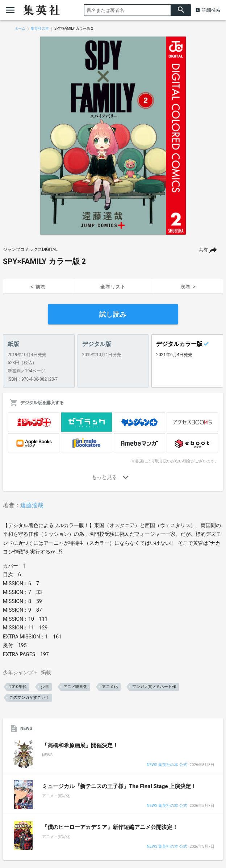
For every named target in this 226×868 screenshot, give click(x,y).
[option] (113, 136)
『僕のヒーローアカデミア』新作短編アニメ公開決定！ (110, 827)
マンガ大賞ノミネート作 (154, 687)
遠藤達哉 (32, 505)
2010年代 (18, 687)
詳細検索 (211, 10)
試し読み (113, 315)
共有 (204, 250)
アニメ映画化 (75, 687)
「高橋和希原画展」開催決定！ (80, 745)
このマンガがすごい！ (29, 698)
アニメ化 (110, 687)
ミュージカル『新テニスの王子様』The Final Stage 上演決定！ (119, 786)
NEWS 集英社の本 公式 (167, 765)
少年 (45, 687)
